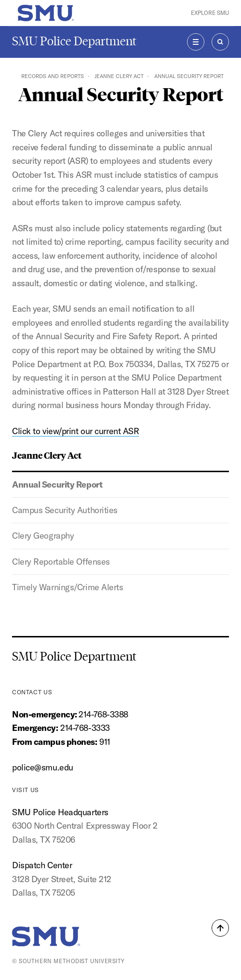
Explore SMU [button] (210, 13)
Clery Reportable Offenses (61, 562)
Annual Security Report (57, 484)
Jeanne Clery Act (119, 76)
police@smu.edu (43, 767)
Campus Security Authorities (65, 510)
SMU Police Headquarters (60, 812)
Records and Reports (53, 76)
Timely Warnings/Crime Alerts (68, 587)
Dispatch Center (42, 865)
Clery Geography (43, 536)
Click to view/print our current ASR (75, 431)
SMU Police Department (74, 41)
